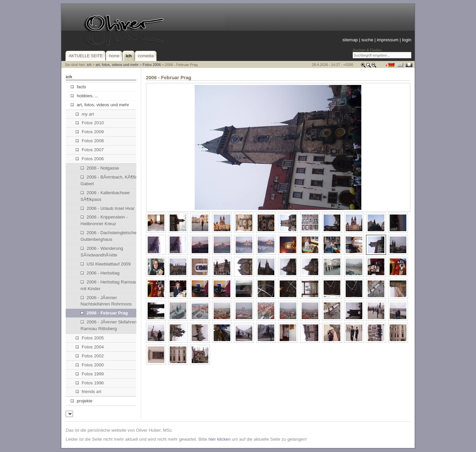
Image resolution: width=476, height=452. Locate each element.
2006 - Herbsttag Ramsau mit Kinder (109, 285)
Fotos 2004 (90, 347)
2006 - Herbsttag (100, 273)
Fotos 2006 (152, 65)
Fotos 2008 (90, 141)
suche (367, 40)
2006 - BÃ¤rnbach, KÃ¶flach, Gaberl (112, 180)
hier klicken (219, 439)
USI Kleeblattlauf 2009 (106, 264)
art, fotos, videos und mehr (117, 65)
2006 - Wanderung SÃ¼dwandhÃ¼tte (102, 252)
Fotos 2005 (90, 338)
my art (85, 114)
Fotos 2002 (90, 356)
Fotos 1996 (90, 383)
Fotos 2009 (90, 132)
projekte (81, 401)
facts (78, 87)
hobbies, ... (84, 96)
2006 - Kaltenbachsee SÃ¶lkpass (105, 196)
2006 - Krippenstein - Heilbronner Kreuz (104, 220)
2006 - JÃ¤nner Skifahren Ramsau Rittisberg (109, 325)
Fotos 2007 (90, 150)
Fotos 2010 (90, 123)
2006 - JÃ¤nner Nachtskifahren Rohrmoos (106, 301)
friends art (88, 392)
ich (89, 65)
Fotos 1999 (90, 374)
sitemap (350, 40)
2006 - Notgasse (100, 168)
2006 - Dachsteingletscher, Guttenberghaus (110, 236)
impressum (387, 40)
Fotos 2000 (90, 365)
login (407, 40)
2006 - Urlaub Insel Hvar (108, 208)
